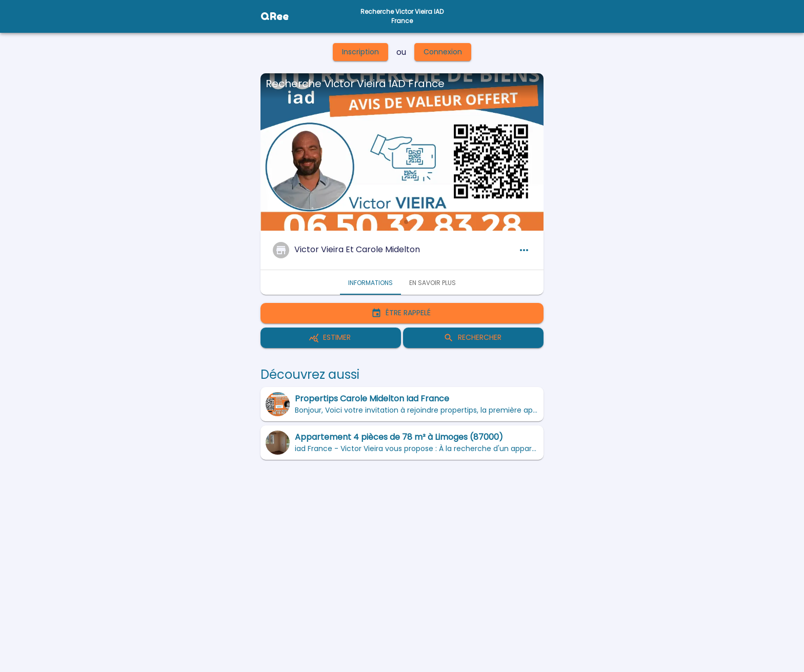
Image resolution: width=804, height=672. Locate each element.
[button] (398, 222)
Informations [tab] (370, 282)
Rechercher (473, 338)
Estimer (331, 338)
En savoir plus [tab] (433, 282)
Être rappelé (402, 313)
